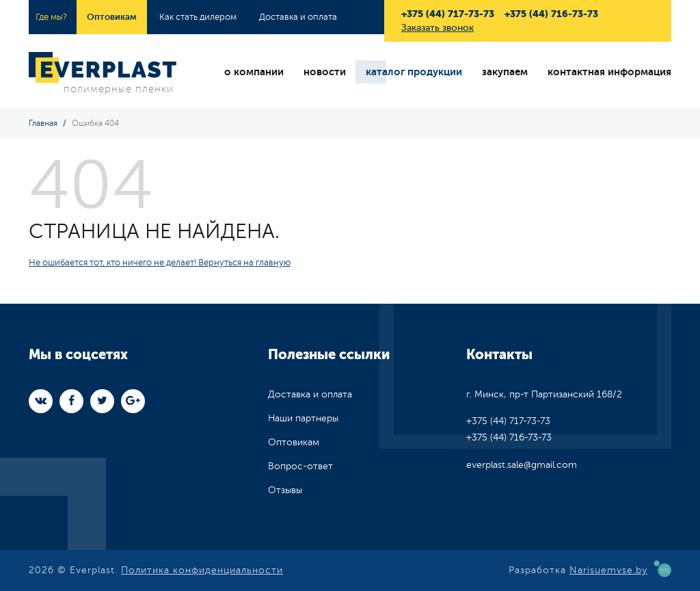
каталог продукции (414, 72)
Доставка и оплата (298, 17)
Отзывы (285, 490)
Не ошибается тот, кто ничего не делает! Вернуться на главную (160, 263)
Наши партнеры (303, 418)
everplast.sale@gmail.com (522, 465)
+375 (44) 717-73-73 (448, 14)
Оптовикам (112, 17)
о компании (254, 72)
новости (325, 72)
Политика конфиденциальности (202, 570)
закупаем (505, 72)
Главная (43, 123)
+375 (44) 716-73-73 (551, 14)
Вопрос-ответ (300, 466)
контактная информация (609, 72)
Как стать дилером (198, 17)
